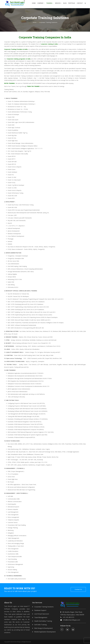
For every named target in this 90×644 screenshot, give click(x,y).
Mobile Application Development (45, 632)
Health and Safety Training (43, 621)
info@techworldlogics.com (72, 620)
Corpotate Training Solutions (44, 607)
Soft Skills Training (40, 625)
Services (58, 4)
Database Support (40, 610)
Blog (65, 4)
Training (50, 4)
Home (34, 4)
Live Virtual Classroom (42, 614)
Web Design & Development (43, 628)
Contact (80, 4)
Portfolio (72, 4)
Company (41, 4)
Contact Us (78, 589)
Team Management (41, 617)
